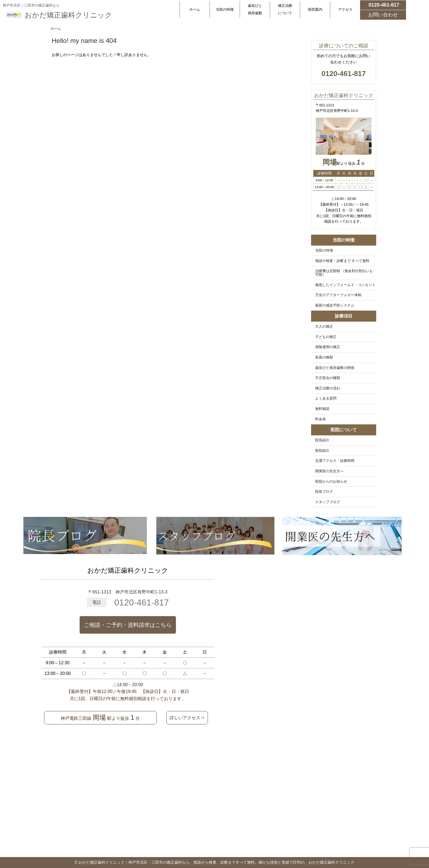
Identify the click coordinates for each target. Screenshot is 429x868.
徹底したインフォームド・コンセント (345, 285)
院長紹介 (322, 440)
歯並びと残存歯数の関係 (335, 368)
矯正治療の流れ (328, 388)
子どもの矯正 (326, 337)
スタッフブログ (328, 502)
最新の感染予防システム (335, 305)
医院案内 (315, 9)
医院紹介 (322, 451)
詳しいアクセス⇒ (187, 718)
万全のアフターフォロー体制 (338, 295)
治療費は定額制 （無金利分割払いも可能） (344, 273)
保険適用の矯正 (328, 347)
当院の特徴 (225, 9)
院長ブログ (324, 492)
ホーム (195, 9)
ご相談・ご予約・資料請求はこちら (128, 625)
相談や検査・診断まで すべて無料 (342, 261)
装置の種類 (324, 357)
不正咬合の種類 (328, 378)
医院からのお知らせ (331, 482)
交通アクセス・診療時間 (335, 461)
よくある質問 (326, 398)
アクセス (345, 9)
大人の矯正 (324, 327)
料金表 (321, 419)
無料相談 (322, 409)
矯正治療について (285, 9)
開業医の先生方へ (329, 471)
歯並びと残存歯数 (255, 9)
